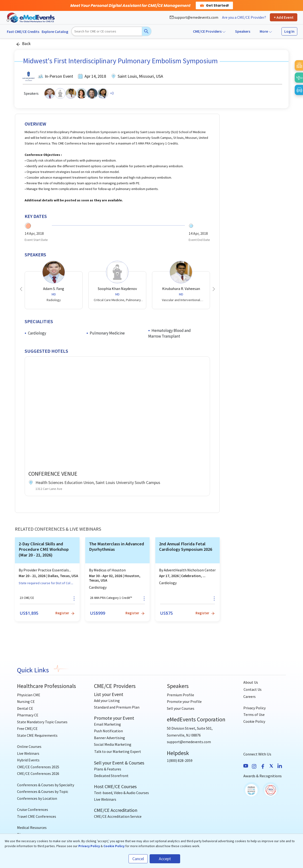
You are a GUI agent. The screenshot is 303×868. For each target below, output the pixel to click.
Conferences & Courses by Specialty (46, 785)
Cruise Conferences (33, 809)
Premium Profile (180, 695)
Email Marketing (107, 724)
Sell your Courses (181, 708)
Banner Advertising (109, 738)
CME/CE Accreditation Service (118, 816)
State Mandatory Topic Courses (42, 722)
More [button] (266, 31)
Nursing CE (26, 701)
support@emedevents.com (194, 17)
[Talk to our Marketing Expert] (118, 752)
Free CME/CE (27, 728)
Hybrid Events (28, 760)
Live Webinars (28, 753)
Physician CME (29, 695)
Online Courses (29, 746)
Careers (250, 696)
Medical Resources (32, 827)
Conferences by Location (37, 798)
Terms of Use (254, 714)
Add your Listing (107, 701)
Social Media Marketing (113, 744)
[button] (21, 289)
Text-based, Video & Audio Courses (121, 793)
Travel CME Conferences (37, 816)
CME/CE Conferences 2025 (38, 767)
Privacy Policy (254, 708)
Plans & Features (108, 769)
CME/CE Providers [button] (209, 31)
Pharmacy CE (28, 715)
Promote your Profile (184, 701)
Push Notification (108, 731)
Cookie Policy (254, 721)
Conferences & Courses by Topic (43, 791)
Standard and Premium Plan (117, 707)
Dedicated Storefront (111, 776)
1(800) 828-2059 (180, 760)
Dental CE (25, 708)
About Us (251, 682)
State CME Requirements (37, 735)
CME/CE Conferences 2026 (38, 773)
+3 (112, 93)
